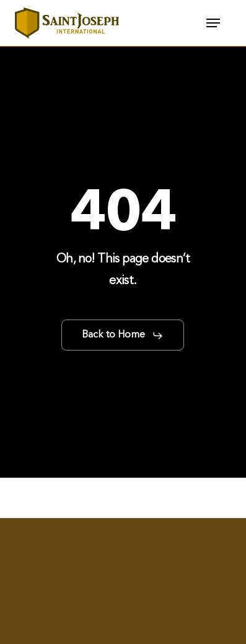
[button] (213, 23)
